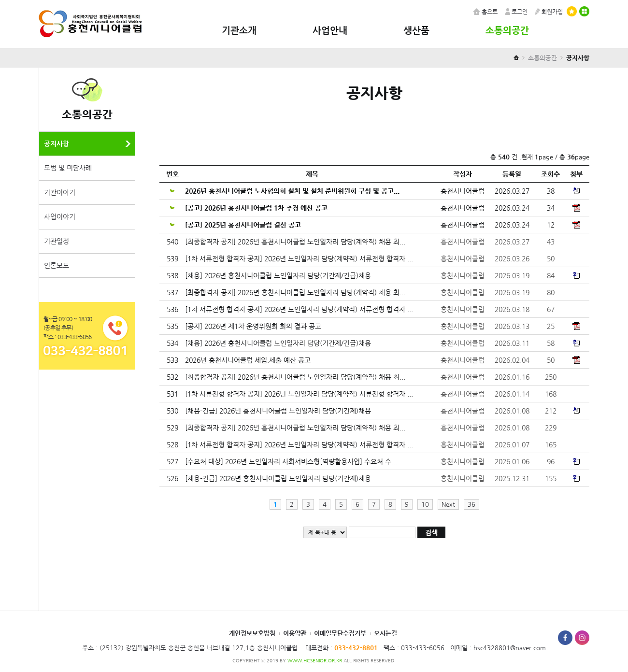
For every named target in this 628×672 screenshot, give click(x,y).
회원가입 (549, 12)
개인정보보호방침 (252, 633)
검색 (431, 532)
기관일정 (57, 241)
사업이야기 (60, 216)
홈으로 (485, 12)
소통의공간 (507, 30)
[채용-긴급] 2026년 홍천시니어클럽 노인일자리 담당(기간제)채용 (279, 411)
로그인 (516, 12)
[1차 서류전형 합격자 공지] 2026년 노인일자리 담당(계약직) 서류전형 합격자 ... (300, 258)
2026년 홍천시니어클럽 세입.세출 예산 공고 (249, 360)
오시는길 (385, 633)
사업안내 (330, 30)
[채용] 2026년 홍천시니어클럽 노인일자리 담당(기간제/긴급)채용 (279, 275)
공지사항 (57, 143)
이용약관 (295, 633)
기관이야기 (60, 192)
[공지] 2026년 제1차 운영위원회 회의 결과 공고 (254, 326)
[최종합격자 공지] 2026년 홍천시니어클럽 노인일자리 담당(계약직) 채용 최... (296, 242)
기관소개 (239, 30)
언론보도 (57, 265)
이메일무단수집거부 (340, 633)
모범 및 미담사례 (68, 168)
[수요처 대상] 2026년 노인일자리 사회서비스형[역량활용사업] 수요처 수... (292, 461)
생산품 (416, 30)
